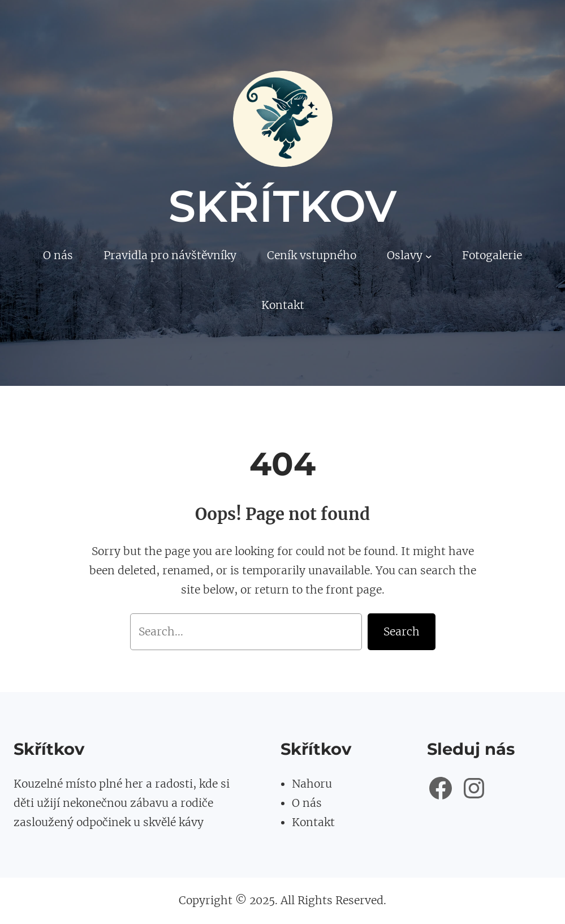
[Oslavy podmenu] (429, 256)
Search (402, 631)
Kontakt (313, 822)
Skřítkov (282, 206)
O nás (307, 803)
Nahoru (312, 784)
